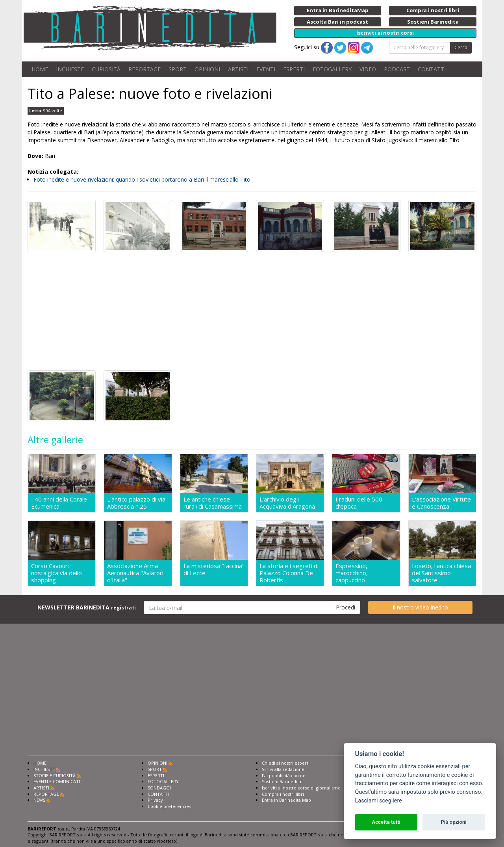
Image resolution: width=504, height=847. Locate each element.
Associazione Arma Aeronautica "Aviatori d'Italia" (135, 573)
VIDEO (368, 69)
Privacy (155, 800)
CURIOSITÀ (106, 69)
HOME (40, 69)
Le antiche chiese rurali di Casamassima (213, 503)
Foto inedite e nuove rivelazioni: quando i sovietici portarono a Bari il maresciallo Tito (142, 179)
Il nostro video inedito (420, 607)
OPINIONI (207, 69)
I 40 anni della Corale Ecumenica (59, 503)
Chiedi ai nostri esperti (286, 763)
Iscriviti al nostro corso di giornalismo (301, 788)
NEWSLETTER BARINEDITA (87, 607)
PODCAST (397, 69)
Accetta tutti (386, 822)
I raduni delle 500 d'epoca (359, 503)
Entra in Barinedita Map (286, 800)
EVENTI (266, 69)
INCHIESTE (70, 69)
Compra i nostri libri (283, 794)
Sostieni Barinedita (282, 781)
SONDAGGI (159, 788)
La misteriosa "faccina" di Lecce (214, 569)
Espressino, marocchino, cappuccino (352, 573)
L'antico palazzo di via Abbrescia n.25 (136, 503)
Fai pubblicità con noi (284, 775)
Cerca (461, 47)
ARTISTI (238, 69)
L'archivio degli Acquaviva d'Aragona (287, 503)
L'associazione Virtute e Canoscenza (441, 503)
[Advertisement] (252, 311)
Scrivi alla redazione (283, 769)
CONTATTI (432, 69)
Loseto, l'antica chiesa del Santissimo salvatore (441, 573)
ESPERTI (294, 69)
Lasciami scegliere (379, 801)
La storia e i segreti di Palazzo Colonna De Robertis (289, 573)
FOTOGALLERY (332, 69)
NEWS (39, 800)
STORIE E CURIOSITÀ (55, 775)
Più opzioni (453, 822)
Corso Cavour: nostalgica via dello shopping (57, 573)
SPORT (178, 69)
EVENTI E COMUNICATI (57, 781)
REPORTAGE (145, 69)
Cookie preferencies (169, 806)
